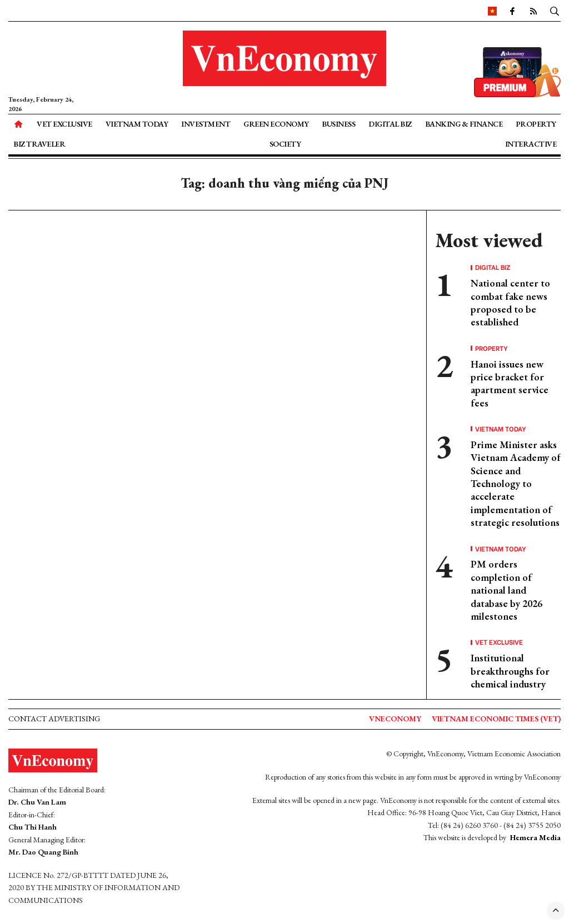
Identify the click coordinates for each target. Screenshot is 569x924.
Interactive (531, 144)
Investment (206, 124)
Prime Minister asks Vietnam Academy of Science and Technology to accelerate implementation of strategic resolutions (516, 483)
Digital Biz (390, 124)
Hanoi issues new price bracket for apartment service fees (510, 383)
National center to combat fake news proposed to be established (510, 302)
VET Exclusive (64, 124)
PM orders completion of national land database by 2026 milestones (506, 590)
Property (536, 124)
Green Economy (276, 124)
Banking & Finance (464, 124)
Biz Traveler (39, 144)
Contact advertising (54, 719)
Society (285, 144)
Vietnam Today (137, 124)
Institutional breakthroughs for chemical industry (510, 671)
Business (338, 124)
